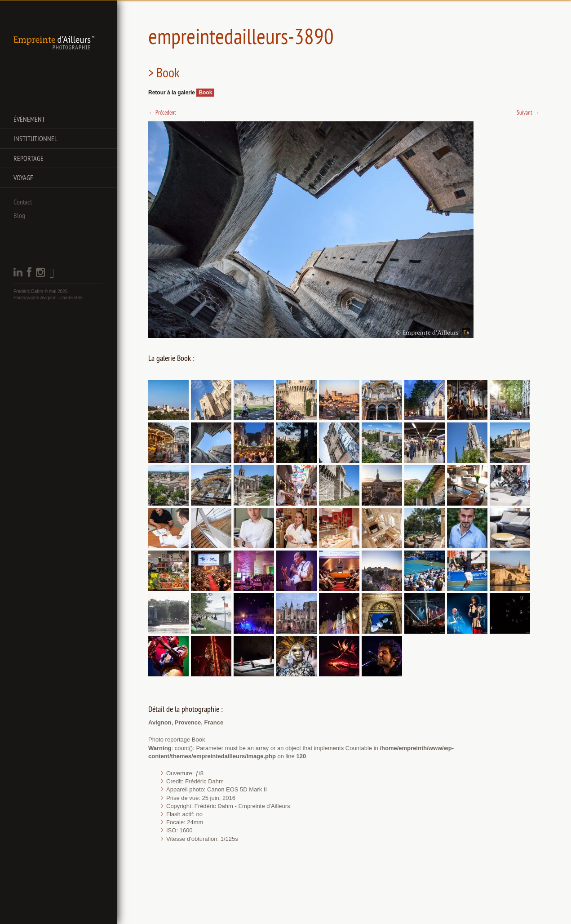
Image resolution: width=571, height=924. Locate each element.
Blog (19, 215)
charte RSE (72, 298)
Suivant (528, 112)
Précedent (162, 112)
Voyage (23, 178)
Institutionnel (35, 138)
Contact (23, 202)
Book (205, 93)
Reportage (29, 158)
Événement (29, 119)
